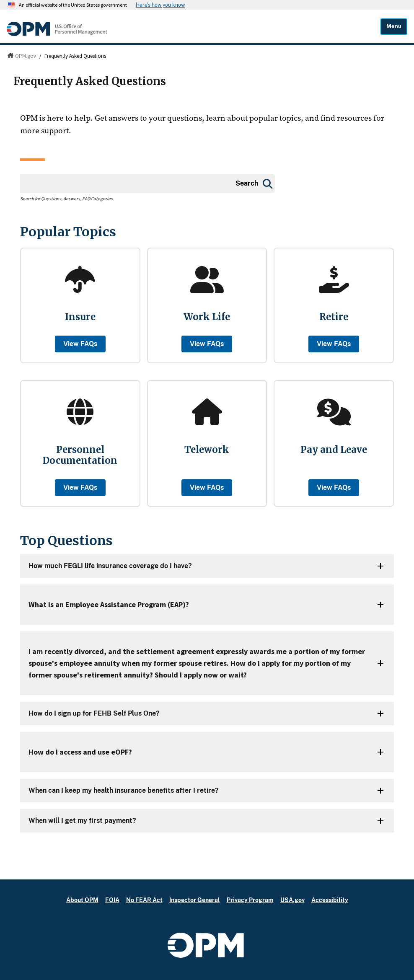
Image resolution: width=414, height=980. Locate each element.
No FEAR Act (144, 900)
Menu (394, 26)
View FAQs (80, 344)
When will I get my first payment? (82, 821)
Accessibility (330, 900)
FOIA (112, 900)
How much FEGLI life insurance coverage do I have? (110, 566)
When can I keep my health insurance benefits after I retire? (124, 790)
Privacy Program (250, 900)
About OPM (82, 900)
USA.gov (292, 900)
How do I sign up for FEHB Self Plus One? (94, 713)
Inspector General (195, 900)
